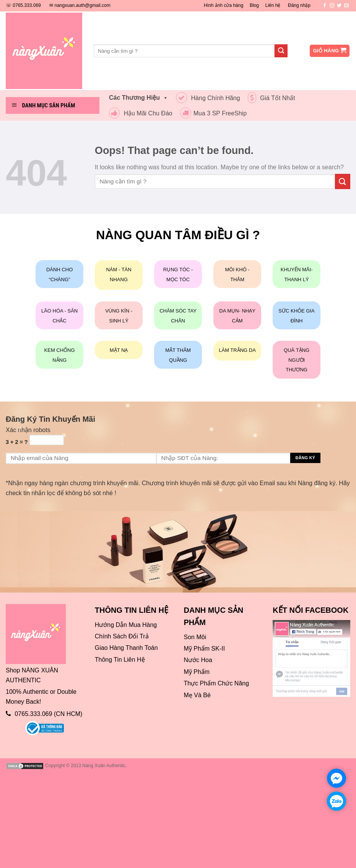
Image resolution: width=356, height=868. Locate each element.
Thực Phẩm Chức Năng (217, 683)
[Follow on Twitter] (339, 6)
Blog (254, 5)
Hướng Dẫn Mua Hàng (126, 625)
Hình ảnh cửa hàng (224, 5)
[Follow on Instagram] (332, 6)
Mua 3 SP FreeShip (213, 113)
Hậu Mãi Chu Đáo (141, 113)
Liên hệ (273, 5)
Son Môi (195, 637)
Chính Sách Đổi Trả (122, 636)
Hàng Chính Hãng (208, 98)
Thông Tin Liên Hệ (120, 660)
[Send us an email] (346, 6)
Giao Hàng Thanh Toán (126, 648)
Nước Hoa (198, 660)
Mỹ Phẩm (197, 672)
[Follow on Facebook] (325, 6)
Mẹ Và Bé (197, 695)
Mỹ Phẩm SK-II (205, 649)
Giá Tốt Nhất (271, 98)
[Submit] (281, 51)
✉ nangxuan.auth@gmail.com (80, 5)
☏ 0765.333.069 (23, 5)
